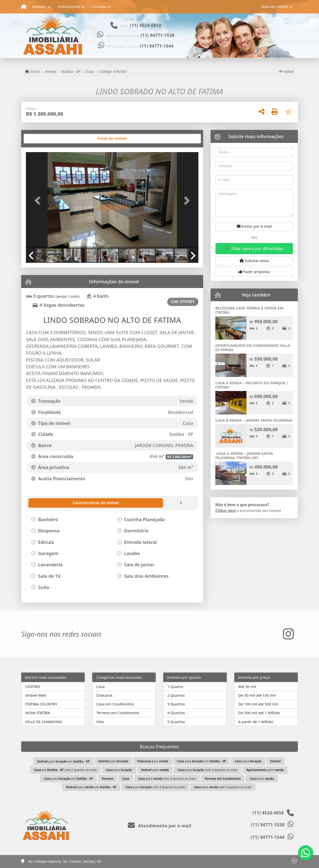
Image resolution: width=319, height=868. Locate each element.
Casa (90, 71)
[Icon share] (288, 634)
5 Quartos (176, 722)
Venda (51, 71)
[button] (39, 201)
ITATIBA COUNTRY (41, 704)
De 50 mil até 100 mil (257, 695)
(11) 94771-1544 (157, 46)
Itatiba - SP (71, 71)
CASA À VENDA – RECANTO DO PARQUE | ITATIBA (252, 385)
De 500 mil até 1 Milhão (259, 713)
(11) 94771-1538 (158, 35)
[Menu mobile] (24, 7)
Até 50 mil (247, 686)
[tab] (42, 139)
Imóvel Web (36, 695)
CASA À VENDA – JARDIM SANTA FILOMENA (254, 420)
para (113, 761)
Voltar (287, 71)
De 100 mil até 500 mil (258, 704)
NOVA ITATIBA (38, 713)
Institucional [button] (69, 6)
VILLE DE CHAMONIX (44, 722)
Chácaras (104, 695)
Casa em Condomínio (115, 704)
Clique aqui (226, 510)
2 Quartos (176, 695)
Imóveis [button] (39, 6)
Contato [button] (99, 6)
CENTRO (33, 686)
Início (32, 71)
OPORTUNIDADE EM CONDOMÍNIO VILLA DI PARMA (253, 347)
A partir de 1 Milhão (256, 722)
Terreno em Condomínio (118, 713)
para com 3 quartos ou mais (155, 787)
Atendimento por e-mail (160, 826)
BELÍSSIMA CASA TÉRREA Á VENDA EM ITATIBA (249, 310)
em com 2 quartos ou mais (65, 770)
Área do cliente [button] (275, 6)
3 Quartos (176, 704)
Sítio (100, 722)
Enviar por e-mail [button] (254, 226)
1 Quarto (175, 686)
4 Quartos (176, 713)
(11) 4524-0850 (146, 25)
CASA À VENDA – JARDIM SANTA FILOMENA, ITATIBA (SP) (244, 455)
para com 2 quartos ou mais (207, 770)
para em (63, 761)
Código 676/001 (113, 71)
